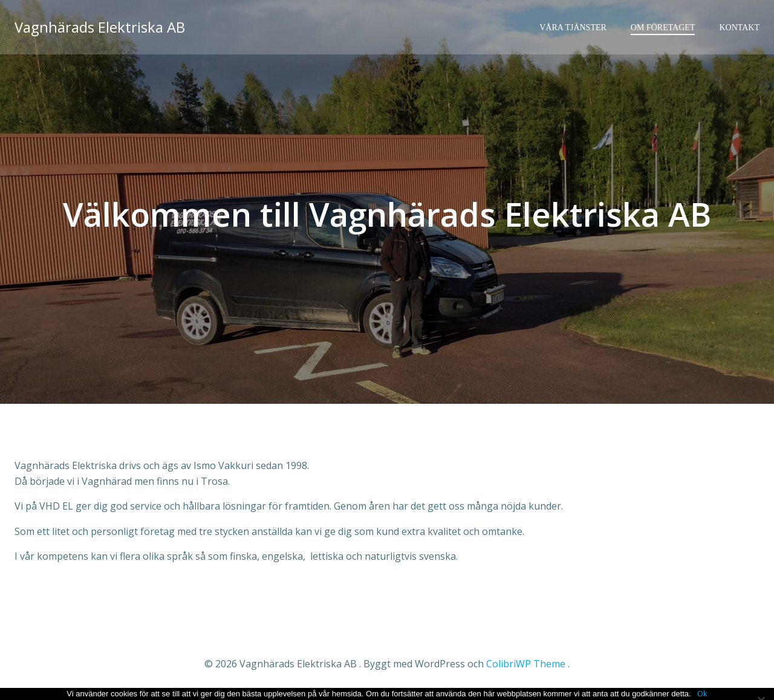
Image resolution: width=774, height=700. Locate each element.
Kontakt (739, 28)
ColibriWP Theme (526, 664)
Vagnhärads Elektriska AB (100, 27)
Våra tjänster (573, 28)
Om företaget (663, 28)
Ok (702, 693)
